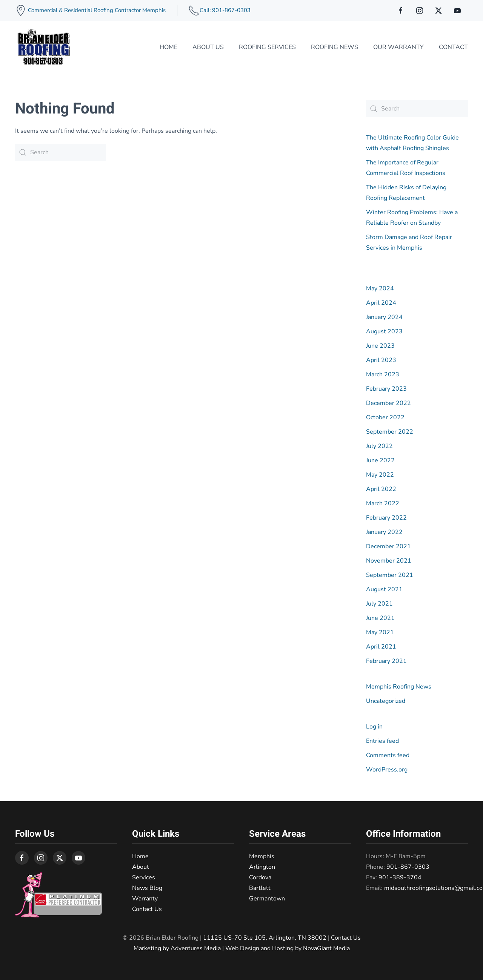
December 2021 (388, 546)
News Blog (147, 888)
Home (168, 47)
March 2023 (383, 374)
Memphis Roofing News (399, 687)
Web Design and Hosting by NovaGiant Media (288, 948)
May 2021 (380, 632)
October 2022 (385, 417)
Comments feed (388, 755)
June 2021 (380, 618)
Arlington (262, 867)
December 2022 (388, 403)
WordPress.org (387, 770)
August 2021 (384, 589)
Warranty (145, 899)
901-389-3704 (400, 877)
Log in (374, 727)
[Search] (60, 152)
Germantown (267, 899)
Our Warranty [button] (398, 47)
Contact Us (147, 909)
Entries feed (382, 741)
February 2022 (386, 518)
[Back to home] (43, 47)
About (141, 867)
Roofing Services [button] (267, 47)
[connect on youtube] (457, 11)
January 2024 (384, 317)
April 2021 (381, 647)
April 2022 (381, 489)
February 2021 (386, 661)
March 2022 (383, 503)
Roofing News (335, 47)
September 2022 (390, 432)
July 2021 (379, 604)
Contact (453, 47)
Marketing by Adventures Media (177, 948)
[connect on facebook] (401, 11)
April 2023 (381, 360)
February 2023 (386, 389)
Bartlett (260, 888)
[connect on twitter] (438, 11)
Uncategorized (386, 701)
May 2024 (380, 288)
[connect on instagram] (420, 11)
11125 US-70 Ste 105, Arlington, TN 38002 (265, 938)
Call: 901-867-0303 (225, 10)
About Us (208, 47)
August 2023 (384, 331)
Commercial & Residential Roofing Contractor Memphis (96, 10)
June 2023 (380, 346)
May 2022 (380, 475)
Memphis (262, 856)
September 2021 (390, 575)
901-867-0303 (408, 867)
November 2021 (389, 561)
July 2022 (379, 446)
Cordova (260, 877)
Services (144, 877)
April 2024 (381, 303)
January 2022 (384, 532)
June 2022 (380, 460)
